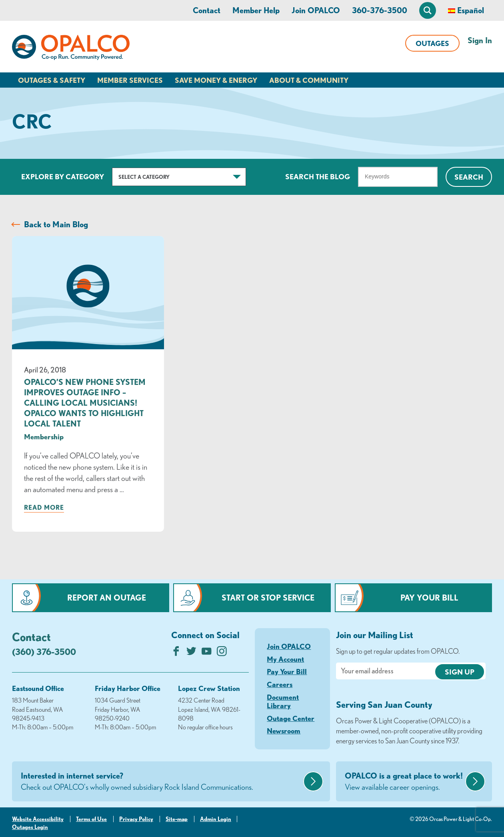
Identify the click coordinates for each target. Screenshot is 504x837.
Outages (432, 43)
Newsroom (284, 731)
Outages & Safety (52, 80)
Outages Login (30, 827)
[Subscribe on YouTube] (207, 653)
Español (471, 10)
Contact (207, 10)
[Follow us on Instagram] (222, 653)
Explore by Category (63, 176)
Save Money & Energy (216, 80)
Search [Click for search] (469, 177)
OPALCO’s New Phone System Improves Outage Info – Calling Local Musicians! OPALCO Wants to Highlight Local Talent (85, 403)
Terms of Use (91, 819)
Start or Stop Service (268, 598)
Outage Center (291, 718)
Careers (280, 684)
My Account (285, 659)
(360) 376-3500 (44, 652)
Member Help (256, 10)
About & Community (309, 80)
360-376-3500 (380, 10)
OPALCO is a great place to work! (404, 782)
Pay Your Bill (429, 598)
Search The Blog (318, 176)
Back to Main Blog (56, 224)
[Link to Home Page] (71, 49)
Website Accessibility (38, 819)
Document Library (283, 701)
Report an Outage (107, 598)
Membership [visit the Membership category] (44, 437)
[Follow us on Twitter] (191, 653)
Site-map (177, 819)
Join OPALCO (316, 10)
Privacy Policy (136, 819)
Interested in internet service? (161, 782)
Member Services (130, 80)
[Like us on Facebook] (176, 653)
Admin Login (216, 819)
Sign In (480, 40)
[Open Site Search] (428, 10)
